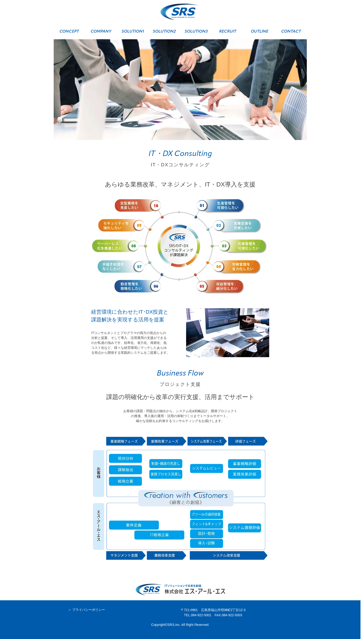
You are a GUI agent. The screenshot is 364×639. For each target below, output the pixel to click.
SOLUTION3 (196, 32)
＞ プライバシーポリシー (86, 610)
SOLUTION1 (133, 32)
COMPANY (101, 32)
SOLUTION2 (164, 32)
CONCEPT (69, 32)
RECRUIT (228, 32)
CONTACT (291, 32)
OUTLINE (260, 32)
